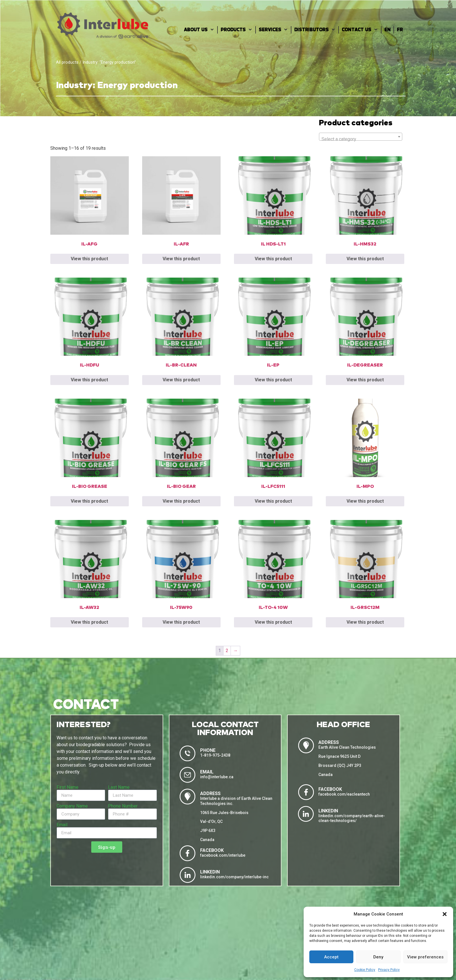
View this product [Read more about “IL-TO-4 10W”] (273, 622)
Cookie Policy (365, 970)
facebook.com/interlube (223, 855)
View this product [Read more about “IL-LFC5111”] (273, 501)
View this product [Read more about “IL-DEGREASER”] (365, 380)
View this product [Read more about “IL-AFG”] (89, 259)
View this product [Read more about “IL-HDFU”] (89, 380)
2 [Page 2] (227, 651)
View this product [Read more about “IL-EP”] (273, 380)
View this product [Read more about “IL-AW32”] (89, 622)
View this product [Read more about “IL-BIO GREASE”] (89, 501)
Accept (331, 957)
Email (62, 825)
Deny (378, 957)
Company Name (72, 806)
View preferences (425, 957)
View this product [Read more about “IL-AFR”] (181, 259)
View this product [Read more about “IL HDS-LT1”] (273, 259)
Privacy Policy (389, 970)
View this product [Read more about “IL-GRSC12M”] (365, 622)
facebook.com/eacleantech (344, 794)
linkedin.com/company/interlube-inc (234, 877)
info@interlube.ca (217, 777)
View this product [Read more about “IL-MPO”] (365, 501)
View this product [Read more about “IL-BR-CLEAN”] (181, 380)
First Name (68, 787)
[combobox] (361, 137)
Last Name (119, 787)
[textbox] (361, 139)
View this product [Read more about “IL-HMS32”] (365, 259)
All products (67, 62)
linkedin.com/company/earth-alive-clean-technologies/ (352, 818)
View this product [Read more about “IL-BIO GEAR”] (181, 501)
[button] (445, 914)
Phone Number (123, 806)
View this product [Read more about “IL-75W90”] (181, 622)
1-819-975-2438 (215, 755)
